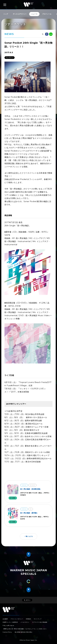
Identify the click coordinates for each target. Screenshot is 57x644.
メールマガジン (25, 620)
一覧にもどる (28, 536)
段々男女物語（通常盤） (29, 513)
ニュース (34, 14)
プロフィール (47, 14)
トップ (6, 14)
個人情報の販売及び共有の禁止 (23, 629)
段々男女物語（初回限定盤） (31, 489)
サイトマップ (38, 616)
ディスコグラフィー (20, 14)
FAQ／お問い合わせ (8, 623)
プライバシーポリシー (17, 616)
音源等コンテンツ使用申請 (10, 620)
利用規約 (28, 616)
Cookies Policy (7, 629)
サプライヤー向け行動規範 (40, 620)
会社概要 (5, 616)
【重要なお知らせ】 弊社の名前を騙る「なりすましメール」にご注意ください (25, 626)
